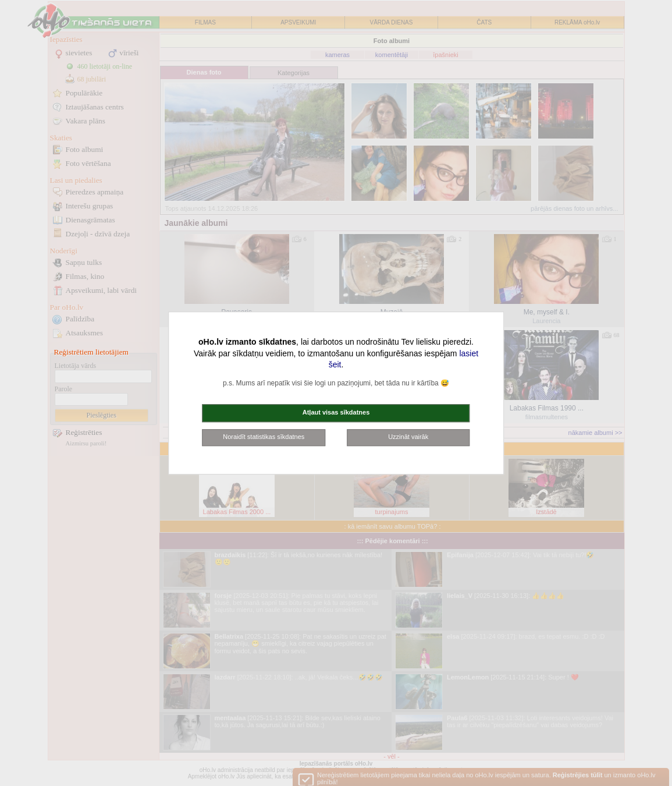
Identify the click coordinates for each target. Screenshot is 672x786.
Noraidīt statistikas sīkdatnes (264, 437)
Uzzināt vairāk (408, 437)
